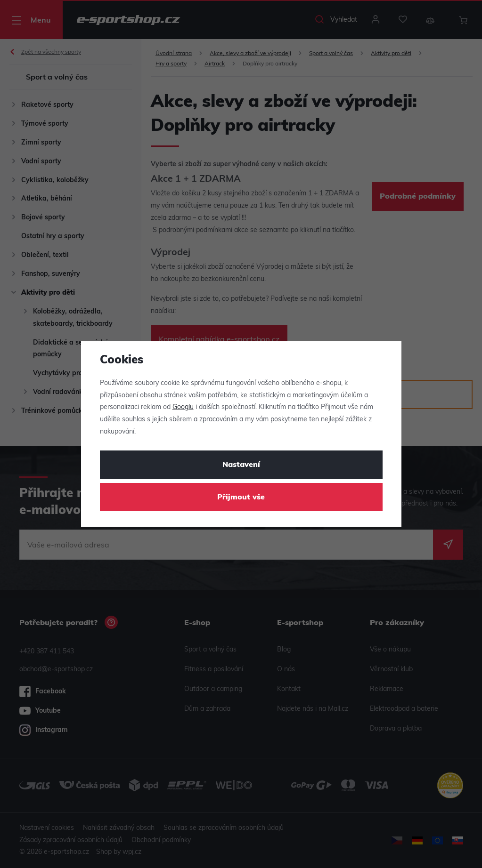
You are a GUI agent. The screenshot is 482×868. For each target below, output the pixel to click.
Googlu (183, 407)
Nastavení (241, 465)
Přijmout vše (241, 498)
